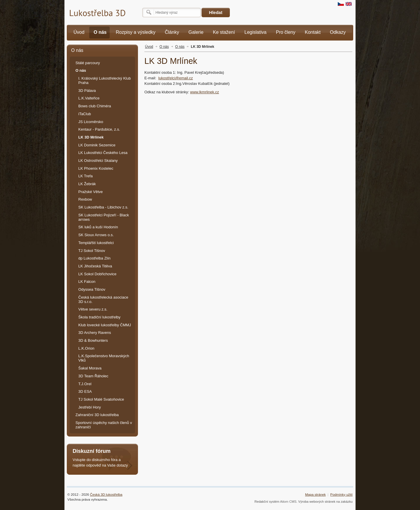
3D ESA (85, 391)
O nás (164, 47)
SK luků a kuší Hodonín (98, 227)
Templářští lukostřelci (96, 243)
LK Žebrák (87, 184)
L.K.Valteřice (89, 98)
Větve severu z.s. (93, 309)
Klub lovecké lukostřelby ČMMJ (105, 325)
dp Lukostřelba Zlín (95, 258)
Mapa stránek (315, 494)
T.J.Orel (85, 384)
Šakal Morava (90, 368)
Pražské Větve (91, 192)
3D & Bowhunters (93, 340)
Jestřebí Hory (90, 407)
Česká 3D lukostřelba (106, 494)
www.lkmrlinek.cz (205, 92)
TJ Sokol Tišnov (92, 251)
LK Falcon (87, 282)
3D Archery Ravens (95, 333)
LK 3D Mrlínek (202, 47)
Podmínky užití (341, 494)
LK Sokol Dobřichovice (98, 274)
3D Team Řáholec (93, 376)
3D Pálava (87, 91)
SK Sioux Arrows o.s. (96, 235)
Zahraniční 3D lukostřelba (97, 415)
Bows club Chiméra (95, 106)
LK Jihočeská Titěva (95, 266)
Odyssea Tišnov (92, 289)
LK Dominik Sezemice (97, 145)
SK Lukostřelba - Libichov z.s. (103, 207)
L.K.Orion (86, 348)
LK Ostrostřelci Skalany (98, 161)
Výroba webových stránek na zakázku (326, 502)
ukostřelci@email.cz (176, 78)
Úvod (149, 47)
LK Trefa (86, 176)
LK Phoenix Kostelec (96, 168)
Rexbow (85, 199)
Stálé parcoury (88, 63)
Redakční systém (267, 502)
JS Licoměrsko (91, 122)
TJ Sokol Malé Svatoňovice (101, 399)
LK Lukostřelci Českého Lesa (103, 153)
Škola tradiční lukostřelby (100, 317)
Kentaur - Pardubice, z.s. (99, 129)
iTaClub (85, 114)
